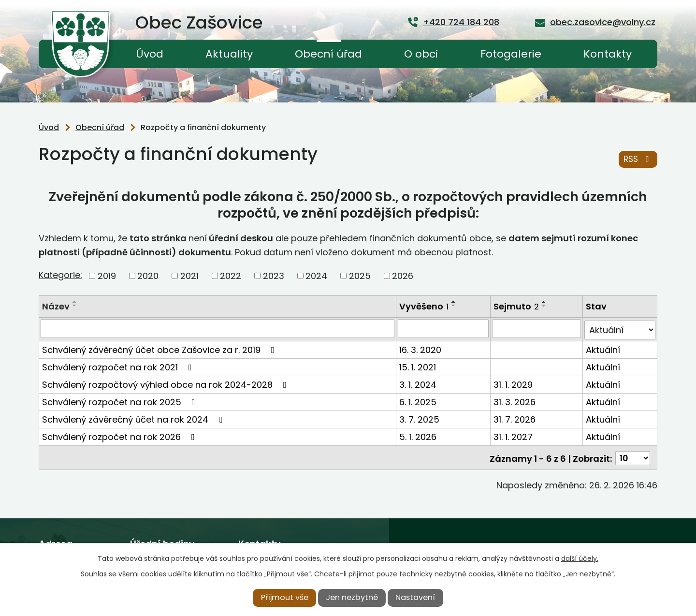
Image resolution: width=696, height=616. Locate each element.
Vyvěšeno (424, 306)
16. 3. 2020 (421, 348)
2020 (148, 276)
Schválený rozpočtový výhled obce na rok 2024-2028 (166, 383)
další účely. (580, 558)
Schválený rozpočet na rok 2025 (121, 400)
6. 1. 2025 (418, 400)
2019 (107, 276)
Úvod (150, 54)
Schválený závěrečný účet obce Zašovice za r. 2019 (160, 348)
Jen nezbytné (352, 597)
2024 (316, 276)
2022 (231, 276)
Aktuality (229, 54)
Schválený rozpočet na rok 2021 (119, 365)
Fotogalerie (511, 54)
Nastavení (415, 597)
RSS (638, 160)
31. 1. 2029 (514, 383)
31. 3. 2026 (515, 400)
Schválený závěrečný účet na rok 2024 (134, 418)
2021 (189, 276)
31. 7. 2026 (515, 418)
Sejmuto (517, 306)
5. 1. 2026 (418, 435)
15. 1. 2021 (418, 365)
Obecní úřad (328, 54)
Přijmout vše (285, 597)
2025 (360, 276)
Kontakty (608, 54)
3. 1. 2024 (418, 383)
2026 (403, 276)
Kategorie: (60, 275)
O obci (421, 54)
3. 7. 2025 (420, 418)
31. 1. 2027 (514, 435)
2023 (274, 276)
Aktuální (603, 348)
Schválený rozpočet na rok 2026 (120, 435)
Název (56, 306)
